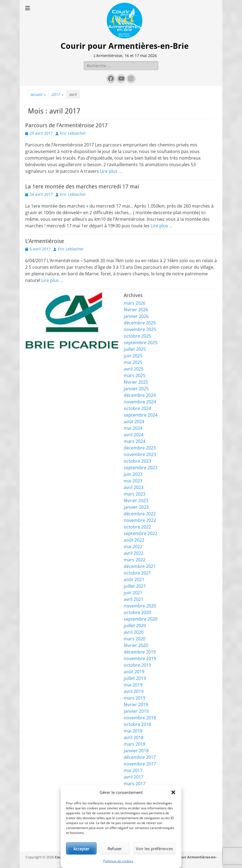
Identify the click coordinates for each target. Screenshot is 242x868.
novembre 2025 (140, 329)
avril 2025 (134, 369)
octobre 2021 (137, 573)
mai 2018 (133, 731)
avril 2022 (134, 553)
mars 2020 (135, 639)
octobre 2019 (137, 665)
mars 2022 (135, 560)
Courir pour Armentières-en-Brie (125, 46)
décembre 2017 (140, 757)
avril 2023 (134, 487)
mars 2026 (135, 303)
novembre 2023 (140, 454)
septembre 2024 (141, 415)
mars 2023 (135, 494)
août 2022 (134, 540)
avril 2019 (134, 691)
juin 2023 (133, 474)
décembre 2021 (140, 566)
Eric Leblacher (73, 133)
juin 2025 (133, 356)
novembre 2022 (140, 520)
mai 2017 (133, 770)
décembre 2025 (140, 323)
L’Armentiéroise (45, 241)
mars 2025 (135, 375)
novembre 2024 (140, 402)
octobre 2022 (137, 527)
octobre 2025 (137, 336)
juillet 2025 (135, 349)
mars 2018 (135, 744)
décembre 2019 (140, 652)
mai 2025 (133, 362)
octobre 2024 (137, 408)
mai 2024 (133, 428)
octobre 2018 (137, 724)
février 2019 (136, 705)
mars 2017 (135, 784)
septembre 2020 (141, 619)
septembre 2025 (141, 343)
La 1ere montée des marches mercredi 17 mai (82, 186)
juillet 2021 (135, 586)
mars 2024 (135, 441)
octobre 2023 (137, 461)
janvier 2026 (136, 316)
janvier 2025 (136, 389)
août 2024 (134, 422)
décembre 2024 (140, 395)
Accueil (38, 94)
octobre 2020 (137, 612)
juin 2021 (133, 593)
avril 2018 (134, 737)
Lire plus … (111, 171)
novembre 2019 (140, 658)
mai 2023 (133, 481)
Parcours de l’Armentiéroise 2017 (66, 125)
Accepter (81, 849)
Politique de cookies (118, 861)
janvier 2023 (136, 507)
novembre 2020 (140, 606)
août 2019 (134, 672)
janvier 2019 (136, 711)
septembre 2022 (141, 533)
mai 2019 (133, 685)
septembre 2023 (141, 468)
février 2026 (136, 310)
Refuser (115, 849)
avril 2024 (134, 435)
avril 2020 (134, 632)
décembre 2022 (140, 514)
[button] (173, 792)
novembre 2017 (140, 764)
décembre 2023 (140, 448)
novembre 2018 (140, 718)
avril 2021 (134, 599)
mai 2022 (133, 547)
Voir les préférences (154, 849)
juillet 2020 (135, 626)
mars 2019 (135, 698)
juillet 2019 (135, 678)
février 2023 (136, 501)
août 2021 (134, 579)
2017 (57, 94)
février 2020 (136, 645)
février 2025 (136, 382)
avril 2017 (134, 777)
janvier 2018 (136, 751)
